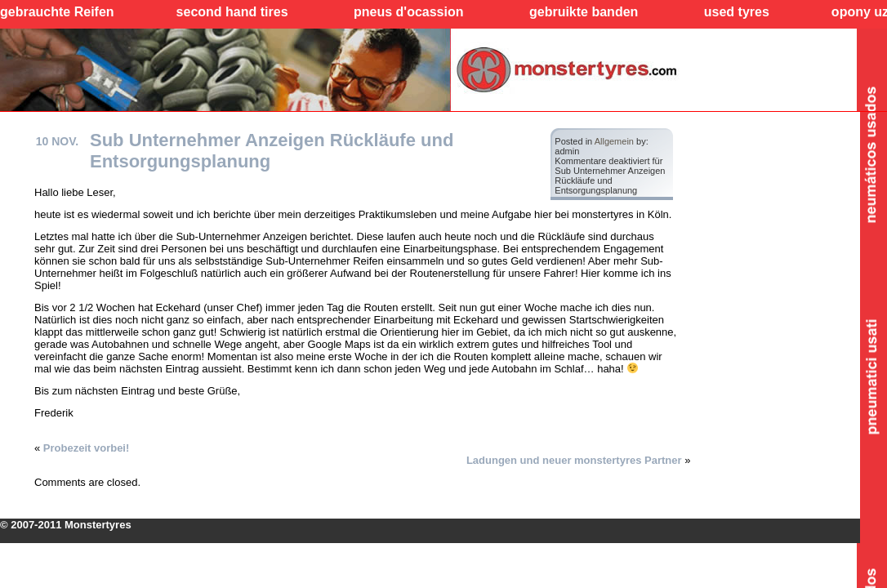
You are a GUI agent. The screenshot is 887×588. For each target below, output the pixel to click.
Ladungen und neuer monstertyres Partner (574, 460)
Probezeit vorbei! (86, 448)
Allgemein (614, 141)
